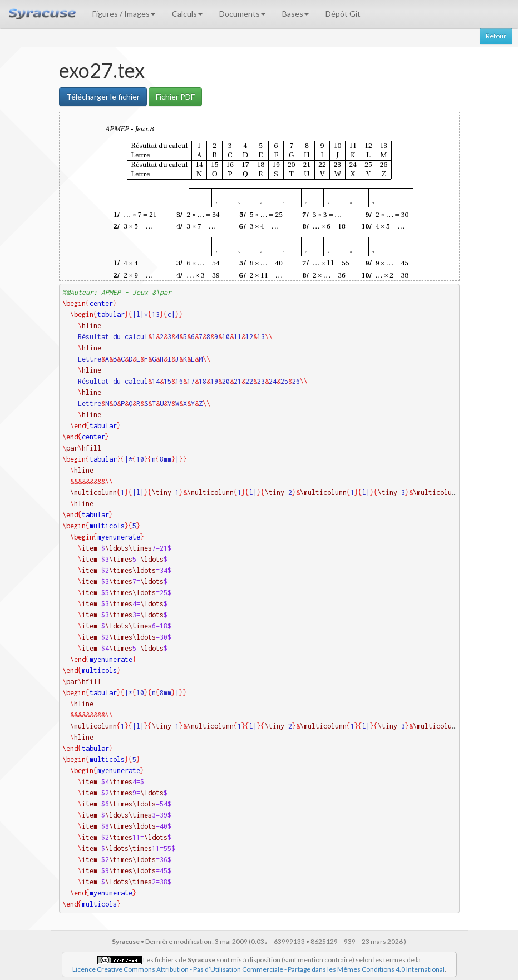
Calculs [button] (187, 14)
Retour (496, 36)
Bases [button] (295, 14)
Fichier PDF (175, 96)
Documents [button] (242, 14)
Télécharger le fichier (103, 96)
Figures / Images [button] (124, 14)
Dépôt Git (343, 14)
